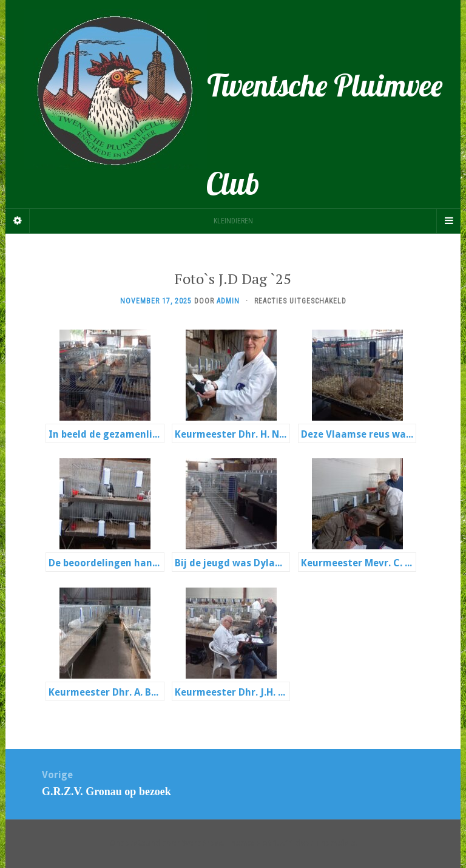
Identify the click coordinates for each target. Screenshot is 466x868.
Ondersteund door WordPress (166, 843)
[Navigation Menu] (448, 221)
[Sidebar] (18, 221)
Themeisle (336, 843)
